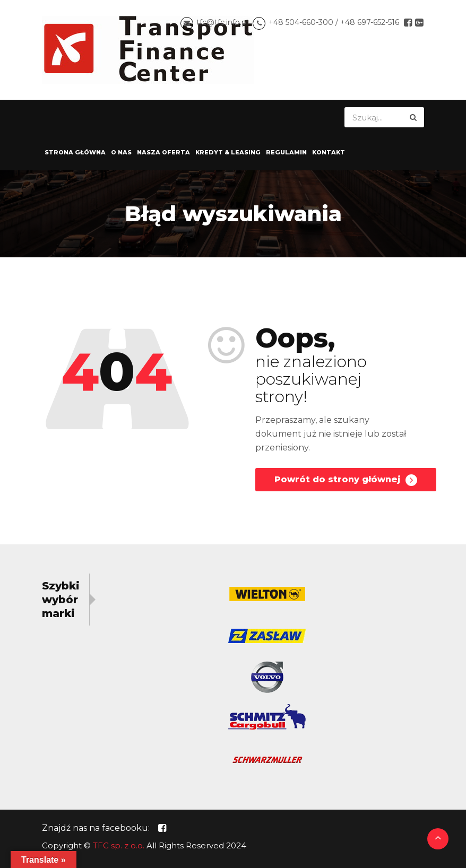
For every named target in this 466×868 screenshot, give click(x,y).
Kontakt (329, 152)
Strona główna (75, 152)
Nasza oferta (163, 152)
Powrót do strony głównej (346, 480)
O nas (121, 152)
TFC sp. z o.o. (119, 845)
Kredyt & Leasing (228, 152)
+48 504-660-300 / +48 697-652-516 (334, 22)
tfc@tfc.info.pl (222, 22)
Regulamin (286, 152)
